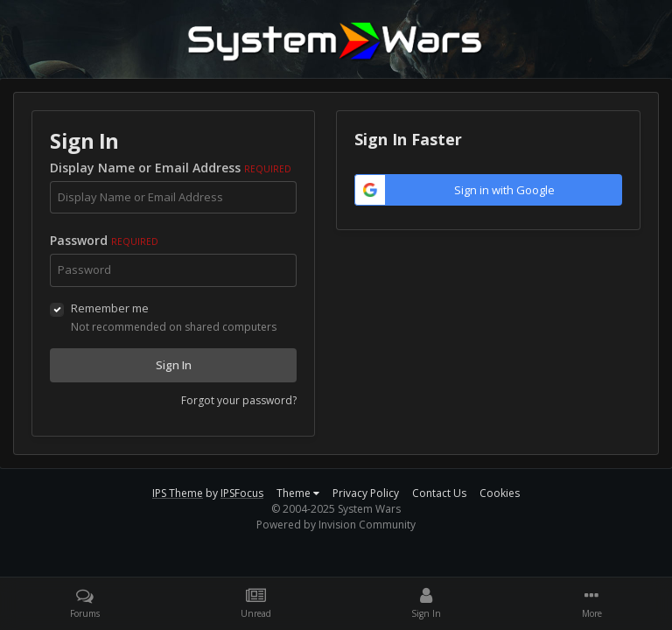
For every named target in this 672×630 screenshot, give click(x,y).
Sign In (174, 365)
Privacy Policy (366, 493)
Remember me (110, 308)
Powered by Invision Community (336, 525)
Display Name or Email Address (171, 168)
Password (104, 240)
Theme (298, 493)
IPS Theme (178, 493)
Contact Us (439, 493)
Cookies (500, 493)
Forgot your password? (239, 400)
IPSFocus (242, 493)
